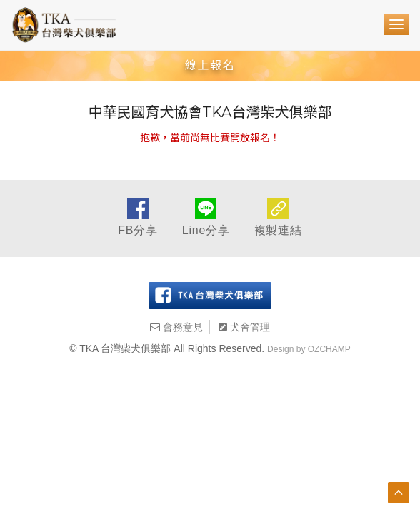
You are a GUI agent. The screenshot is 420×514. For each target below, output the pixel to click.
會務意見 (176, 327)
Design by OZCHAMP (309, 349)
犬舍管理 (244, 327)
